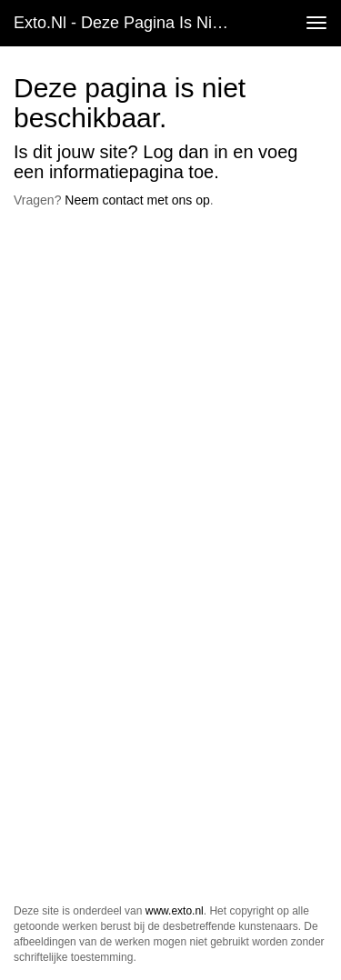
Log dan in (185, 152)
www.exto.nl (175, 911)
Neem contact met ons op (137, 200)
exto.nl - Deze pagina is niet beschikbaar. (130, 23)
